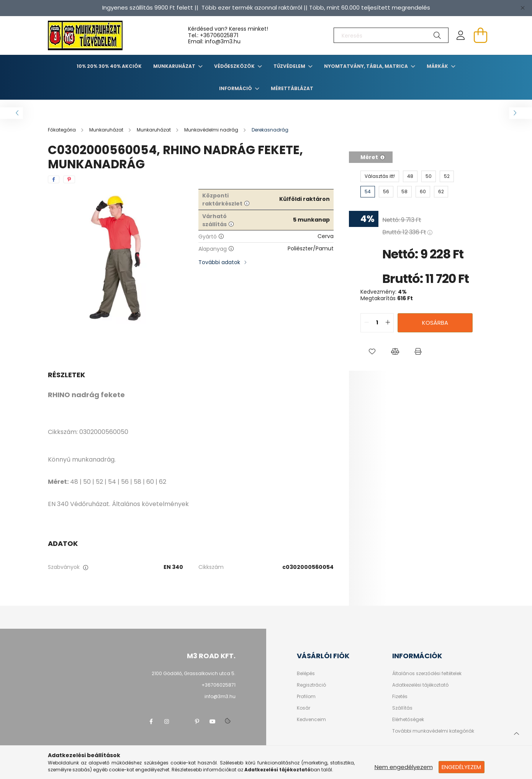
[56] (386, 192)
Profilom (306, 697)
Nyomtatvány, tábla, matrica (367, 66)
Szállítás (402, 708)
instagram (167, 721)
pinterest (197, 721)
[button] (372, 352)
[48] (410, 176)
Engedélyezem (461, 767)
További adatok (219, 262)
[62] (441, 192)
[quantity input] (377, 323)
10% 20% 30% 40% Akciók (109, 66)
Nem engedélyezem (404, 767)
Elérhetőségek (408, 720)
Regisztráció (311, 685)
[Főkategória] (62, 130)
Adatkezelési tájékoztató (420, 685)
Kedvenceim (311, 720)
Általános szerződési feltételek (427, 674)
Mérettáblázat (292, 88)
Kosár (304, 708)
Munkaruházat (175, 66)
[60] (423, 192)
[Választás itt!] (380, 176)
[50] (429, 176)
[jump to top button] (516, 733)
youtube (213, 721)
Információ (236, 88)
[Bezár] (522, 8)
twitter (182, 721)
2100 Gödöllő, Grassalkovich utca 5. (194, 673)
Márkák (438, 66)
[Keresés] (391, 35)
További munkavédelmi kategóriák (433, 731)
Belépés (306, 674)
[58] (404, 192)
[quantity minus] (367, 323)
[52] (447, 176)
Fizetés (400, 697)
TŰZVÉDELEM (290, 66)
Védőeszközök (235, 66)
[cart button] (481, 35)
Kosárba (435, 323)
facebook (151, 721)
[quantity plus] (388, 323)
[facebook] (54, 179)
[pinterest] (69, 179)
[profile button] (461, 35)
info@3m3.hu (220, 696)
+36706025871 (219, 35)
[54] (368, 192)
